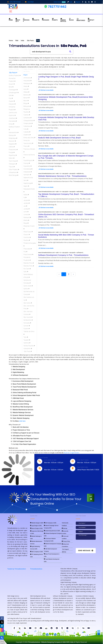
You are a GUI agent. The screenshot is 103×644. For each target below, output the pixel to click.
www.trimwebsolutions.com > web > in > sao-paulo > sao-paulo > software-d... (61, 253)
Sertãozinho (28, 320)
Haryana (12, 104)
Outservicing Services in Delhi (52, 531)
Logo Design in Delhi (36, 526)
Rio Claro (27, 269)
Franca (26, 146)
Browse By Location (65, 532)
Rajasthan (13, 155)
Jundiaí (26, 209)
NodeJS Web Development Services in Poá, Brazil (59, 138)
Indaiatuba (28, 172)
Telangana (13, 164)
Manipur (12, 135)
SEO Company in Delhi (50, 523)
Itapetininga (28, 183)
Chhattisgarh (14, 93)
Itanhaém (27, 175)
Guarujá (27, 163)
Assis (26, 89)
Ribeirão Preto (29, 266)
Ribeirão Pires (29, 263)
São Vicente (28, 317)
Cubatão (27, 132)
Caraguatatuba (29, 121)
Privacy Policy (66, 541)
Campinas (27, 118)
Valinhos (27, 343)
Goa (11, 98)
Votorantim (28, 349)
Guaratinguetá (29, 160)
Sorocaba (27, 323)
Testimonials (65, 523)
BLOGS (71, 19)
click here (22, 421)
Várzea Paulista (29, 346)
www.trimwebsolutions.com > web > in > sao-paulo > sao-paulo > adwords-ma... (62, 153)
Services (26, 20)
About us (18, 20)
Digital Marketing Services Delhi (35, 548)
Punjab (12, 152)
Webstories (81, 20)
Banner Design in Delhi (36, 528)
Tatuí (26, 337)
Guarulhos (27, 166)
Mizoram (12, 141)
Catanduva (28, 126)
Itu (25, 197)
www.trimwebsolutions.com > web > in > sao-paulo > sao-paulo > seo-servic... (61, 212)
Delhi (11, 95)
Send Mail (29, 2)
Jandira (27, 203)
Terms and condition (65, 537)
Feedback (64, 526)
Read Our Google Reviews (72, 453)
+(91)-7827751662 (14, 2)
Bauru (26, 101)
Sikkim (12, 158)
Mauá (26, 223)
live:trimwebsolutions (51, 467)
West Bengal (14, 175)
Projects (36, 19)
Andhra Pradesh (15, 75)
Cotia (26, 129)
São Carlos (28, 303)
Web (17, 41)
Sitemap (64, 528)
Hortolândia (28, 169)
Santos (26, 289)
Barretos (27, 95)
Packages (46, 19)
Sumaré (27, 326)
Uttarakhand (13, 172)
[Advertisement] (52, 33)
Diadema (27, 135)
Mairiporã (27, 217)
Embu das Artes (29, 138)
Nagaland (13, 144)
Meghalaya (13, 138)
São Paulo (30, 41)
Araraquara (28, 83)
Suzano (27, 329)
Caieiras (27, 115)
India (22, 41)
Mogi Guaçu (28, 232)
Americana (28, 78)
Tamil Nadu (13, 161)
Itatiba (26, 195)
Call (91, 498)
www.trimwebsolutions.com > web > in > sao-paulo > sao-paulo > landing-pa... (61, 74)
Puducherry (13, 150)
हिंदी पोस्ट (64, 552)
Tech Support (65, 549)
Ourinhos (27, 237)
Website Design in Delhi (37, 523)
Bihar (11, 87)
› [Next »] (73, 274)
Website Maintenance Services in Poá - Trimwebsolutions (62, 176)
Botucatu (27, 106)
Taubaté (27, 340)
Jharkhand (13, 118)
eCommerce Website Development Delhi (50, 540)
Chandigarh (13, 90)
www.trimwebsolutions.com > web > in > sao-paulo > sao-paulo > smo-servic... (61, 232)
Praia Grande (28, 254)
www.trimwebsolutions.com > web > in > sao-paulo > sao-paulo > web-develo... (61, 192)
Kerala (11, 124)
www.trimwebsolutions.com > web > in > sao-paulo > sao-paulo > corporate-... (61, 115)
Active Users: (60, 2)
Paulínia (27, 240)
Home (11, 41)
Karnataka (13, 121)
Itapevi (26, 186)
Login (70, 2)
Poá (25, 75)
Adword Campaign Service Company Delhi (51, 527)
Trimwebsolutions (36, 569)
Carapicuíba (28, 123)
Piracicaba (28, 249)
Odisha (12, 147)
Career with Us (63, 20)
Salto (26, 272)
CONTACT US (91, 20)
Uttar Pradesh (14, 170)
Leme (26, 212)
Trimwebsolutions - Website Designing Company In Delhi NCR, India (51, 642)
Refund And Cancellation (65, 545)
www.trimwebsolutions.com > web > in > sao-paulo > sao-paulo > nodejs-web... (61, 135)
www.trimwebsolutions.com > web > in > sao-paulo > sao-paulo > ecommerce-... (62, 94)
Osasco (27, 235)
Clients (55, 19)
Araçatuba (27, 81)
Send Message (86, 551)
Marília (26, 220)
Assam (12, 84)
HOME (11, 19)
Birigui (26, 103)
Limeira (27, 215)
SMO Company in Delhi (37, 552)
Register (77, 2)
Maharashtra (14, 132)
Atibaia (26, 92)
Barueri (26, 98)
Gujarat (12, 101)
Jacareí (27, 200)
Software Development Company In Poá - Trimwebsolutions (63, 255)
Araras (26, 86)
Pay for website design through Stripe (52, 639)
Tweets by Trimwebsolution (17, 569)
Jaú (25, 206)
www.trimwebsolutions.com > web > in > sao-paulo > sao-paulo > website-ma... (61, 173)
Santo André (28, 286)
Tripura (12, 167)
